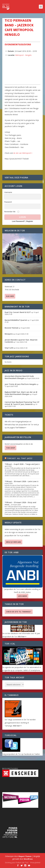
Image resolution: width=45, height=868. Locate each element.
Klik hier (10, 296)
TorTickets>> (21, 428)
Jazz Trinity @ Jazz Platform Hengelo (20, 384)
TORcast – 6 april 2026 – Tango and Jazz (22, 464)
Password (8, 202)
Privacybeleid (35, 863)
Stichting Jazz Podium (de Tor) (17, 863)
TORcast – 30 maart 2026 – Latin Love (21, 481)
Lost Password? (18, 221)
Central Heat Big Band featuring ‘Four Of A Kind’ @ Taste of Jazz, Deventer (22, 403)
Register (30, 221)
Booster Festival (11, 328)
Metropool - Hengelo (23, 55)
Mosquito (9, 334)
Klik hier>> (22, 637)
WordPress (28, 859)
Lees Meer (22, 596)
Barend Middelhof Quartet (16, 320)
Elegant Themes (25, 856)
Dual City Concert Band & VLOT (18, 312)
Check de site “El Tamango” (19, 612)
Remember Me (10, 212)
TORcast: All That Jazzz (20, 458)
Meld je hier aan (13, 542)
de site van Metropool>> (23, 153)
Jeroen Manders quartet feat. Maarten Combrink (21, 341)
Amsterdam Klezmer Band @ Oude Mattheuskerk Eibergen (19, 377)
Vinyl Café (9, 348)
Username (8, 192)
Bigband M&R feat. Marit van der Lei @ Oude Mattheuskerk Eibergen (21, 393)
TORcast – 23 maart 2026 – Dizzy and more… (20, 503)
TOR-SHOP (10, 448)
